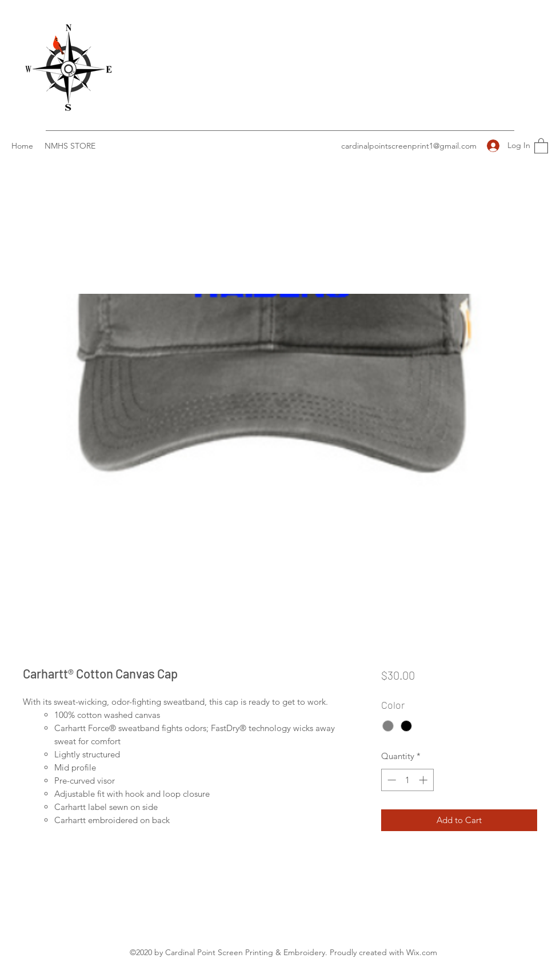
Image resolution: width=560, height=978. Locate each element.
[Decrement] (391, 780)
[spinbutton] (407, 780)
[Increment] (424, 780)
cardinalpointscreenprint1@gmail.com (409, 146)
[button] (541, 145)
